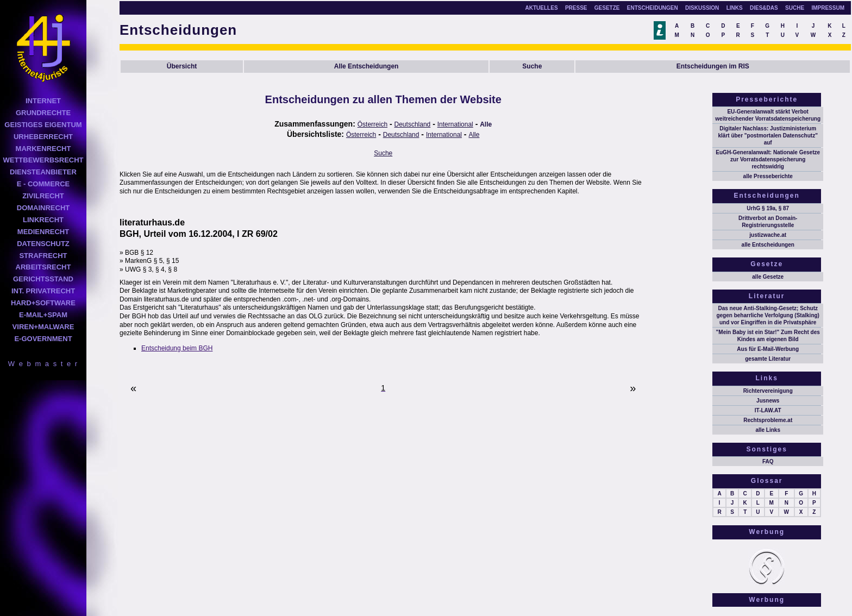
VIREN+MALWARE (43, 327)
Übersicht (182, 66)
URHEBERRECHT (43, 137)
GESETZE (607, 8)
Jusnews (768, 401)
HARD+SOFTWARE (43, 303)
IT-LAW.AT (768, 410)
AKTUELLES (542, 8)
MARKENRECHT (43, 149)
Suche (532, 66)
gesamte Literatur (768, 359)
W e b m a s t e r (43, 364)
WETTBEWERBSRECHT (43, 160)
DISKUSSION (702, 8)
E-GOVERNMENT (43, 339)
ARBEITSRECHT (43, 267)
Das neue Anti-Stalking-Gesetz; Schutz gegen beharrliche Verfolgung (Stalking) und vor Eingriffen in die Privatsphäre (768, 315)
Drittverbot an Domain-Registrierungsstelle (768, 222)
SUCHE (795, 8)
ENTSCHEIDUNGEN (653, 8)
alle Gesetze (768, 277)
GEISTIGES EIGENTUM (43, 125)
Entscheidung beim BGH (177, 348)
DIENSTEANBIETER (43, 172)
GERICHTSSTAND (43, 279)
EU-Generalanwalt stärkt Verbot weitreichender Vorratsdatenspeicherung (768, 115)
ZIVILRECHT (43, 196)
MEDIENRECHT (43, 232)
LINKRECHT (43, 220)
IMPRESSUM (828, 8)
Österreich (372, 124)
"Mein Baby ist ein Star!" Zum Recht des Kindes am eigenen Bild (768, 336)
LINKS (735, 8)
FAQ (768, 461)
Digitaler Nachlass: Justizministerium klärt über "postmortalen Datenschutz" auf (768, 136)
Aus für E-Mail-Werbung (768, 349)
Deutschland (413, 124)
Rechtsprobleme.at (768, 420)
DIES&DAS (764, 8)
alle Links (768, 430)
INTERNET (43, 101)
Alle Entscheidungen (367, 66)
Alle (486, 124)
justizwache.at (768, 235)
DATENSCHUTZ (43, 244)
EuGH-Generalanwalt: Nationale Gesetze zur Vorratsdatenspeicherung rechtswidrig (768, 159)
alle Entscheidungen (768, 245)
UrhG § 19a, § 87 (768, 208)
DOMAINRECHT (43, 208)
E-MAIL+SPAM (43, 315)
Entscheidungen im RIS (713, 66)
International (455, 124)
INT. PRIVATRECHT (43, 291)
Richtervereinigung (768, 391)
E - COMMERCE (43, 184)
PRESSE (576, 8)
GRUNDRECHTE (43, 113)
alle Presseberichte (768, 176)
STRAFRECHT (43, 256)
